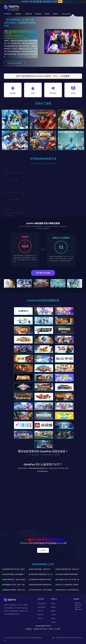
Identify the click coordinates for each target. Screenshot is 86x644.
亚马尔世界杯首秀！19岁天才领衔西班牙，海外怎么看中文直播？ (49, 590)
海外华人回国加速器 (15, 638)
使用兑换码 (38, 14)
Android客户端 (41, 607)
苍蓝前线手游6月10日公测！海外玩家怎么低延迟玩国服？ (20, 569)
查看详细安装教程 (9, 216)
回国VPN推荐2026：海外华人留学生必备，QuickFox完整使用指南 (23, 580)
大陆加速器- (36, 629)
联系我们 (56, 14)
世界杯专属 (29, 14)
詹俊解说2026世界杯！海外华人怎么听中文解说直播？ (19, 590)
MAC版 (73, 93)
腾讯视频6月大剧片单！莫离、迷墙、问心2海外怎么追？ (20, 585)
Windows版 (53, 93)
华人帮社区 (58, 629)
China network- (44, 629)
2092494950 (47, 626)
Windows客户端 (42, 603)
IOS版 (33, 93)
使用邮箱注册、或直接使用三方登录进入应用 (16, 193)
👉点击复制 (64, 76)
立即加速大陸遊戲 (14, 63)
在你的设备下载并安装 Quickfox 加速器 (14, 173)
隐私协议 (53, 618)
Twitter (78, 603)
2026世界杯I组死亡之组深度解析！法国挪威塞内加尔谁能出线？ (22, 574)
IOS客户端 (40, 611)
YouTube (78, 605)
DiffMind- (51, 629)
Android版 (13, 93)
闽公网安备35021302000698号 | (64, 638)
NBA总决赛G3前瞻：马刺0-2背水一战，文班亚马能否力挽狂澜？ (49, 569)
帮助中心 (53, 603)
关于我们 (53, 615)
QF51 (55, 76)
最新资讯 (47, 14)
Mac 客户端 (41, 615)
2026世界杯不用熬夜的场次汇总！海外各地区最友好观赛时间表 (49, 574)
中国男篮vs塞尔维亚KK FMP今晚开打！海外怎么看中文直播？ (48, 580)
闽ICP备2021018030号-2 (77, 638)
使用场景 (18, 14)
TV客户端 (40, 618)
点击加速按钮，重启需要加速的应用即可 (15, 213)
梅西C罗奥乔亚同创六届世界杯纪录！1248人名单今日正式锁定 (48, 585)
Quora (78, 607)
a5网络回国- (29, 629)
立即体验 (43, 550)
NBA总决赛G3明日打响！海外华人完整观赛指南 (71, 569)
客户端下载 (8, 14)
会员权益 (53, 622)
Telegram (79, 609)
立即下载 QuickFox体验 (43, 273)
